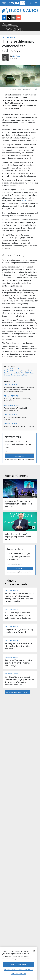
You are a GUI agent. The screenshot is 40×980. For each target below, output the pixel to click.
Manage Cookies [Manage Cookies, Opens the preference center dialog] (18, 974)
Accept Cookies (18, 964)
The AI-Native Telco (12, 396)
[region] (18, 963)
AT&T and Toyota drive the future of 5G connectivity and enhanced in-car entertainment (19, 615)
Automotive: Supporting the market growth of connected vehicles (18, 504)
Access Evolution (12, 405)
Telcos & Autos (9, 37)
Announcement (23, 369)
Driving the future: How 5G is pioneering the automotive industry (19, 646)
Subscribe (19, 456)
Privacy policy (29, 460)
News (23, 371)
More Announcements (17, 692)
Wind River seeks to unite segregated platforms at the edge (18, 537)
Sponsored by (14, 28)
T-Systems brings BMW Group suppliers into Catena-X (19, 631)
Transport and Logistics (19, 375)
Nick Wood (16, 56)
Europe (7, 371)
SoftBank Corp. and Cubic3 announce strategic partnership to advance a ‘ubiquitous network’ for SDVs (19, 681)
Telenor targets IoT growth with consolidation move (16, 409)
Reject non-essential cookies (18, 970)
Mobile (18, 371)
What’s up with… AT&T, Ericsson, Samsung (19, 426)
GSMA (12, 371)
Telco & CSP (25, 373)
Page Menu (9, 24)
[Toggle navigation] (36, 3)
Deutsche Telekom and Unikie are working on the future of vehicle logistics (19, 663)
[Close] (34, 951)
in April (25, 201)
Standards (16, 373)
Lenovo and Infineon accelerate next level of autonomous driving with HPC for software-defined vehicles (19, 389)
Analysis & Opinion (11, 369)
